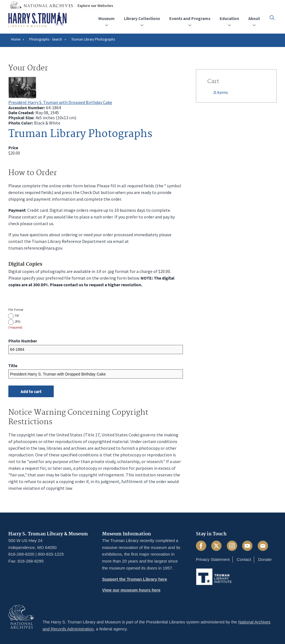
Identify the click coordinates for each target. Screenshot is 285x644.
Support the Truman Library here (135, 579)
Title (13, 365)
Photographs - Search (46, 39)
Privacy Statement (213, 559)
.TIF (17, 316)
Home (16, 39)
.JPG (17, 322)
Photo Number (23, 341)
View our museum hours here (131, 590)
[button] (272, 18)
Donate (265, 559)
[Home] (37, 20)
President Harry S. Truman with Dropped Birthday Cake (60, 102)
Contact (244, 559)
